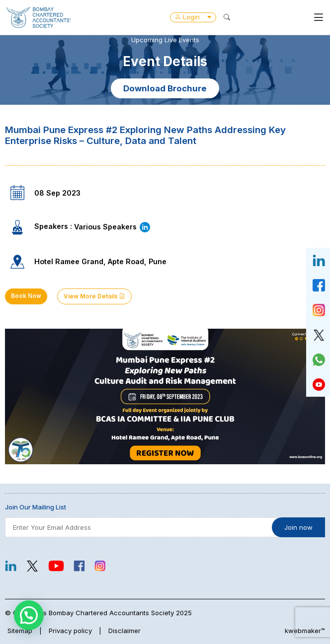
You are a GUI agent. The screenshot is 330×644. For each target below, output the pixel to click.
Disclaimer (124, 631)
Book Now (26, 296)
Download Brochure (165, 88)
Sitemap (20, 631)
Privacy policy (70, 631)
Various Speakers (113, 227)
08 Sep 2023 (57, 193)
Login (193, 17)
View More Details (94, 296)
